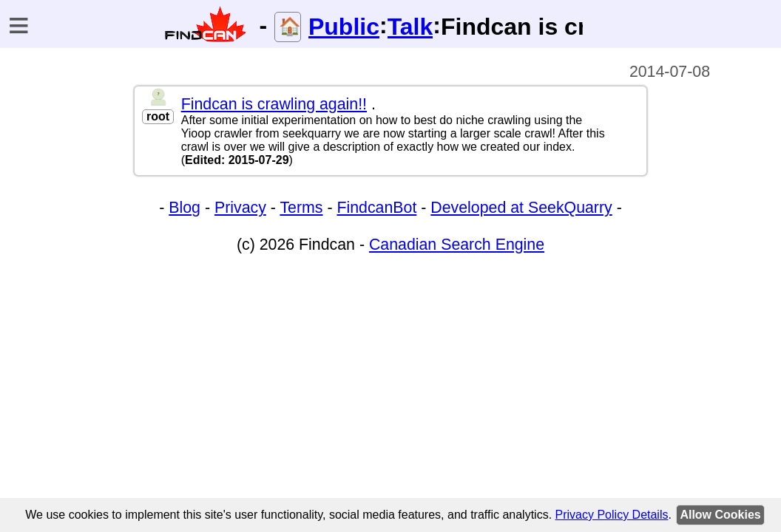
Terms (301, 208)
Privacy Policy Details (612, 515)
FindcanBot (376, 208)
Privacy (240, 208)
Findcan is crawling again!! (274, 104)
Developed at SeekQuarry (521, 208)
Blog (185, 208)
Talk (410, 27)
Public (344, 27)
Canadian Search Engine (457, 245)
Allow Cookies (720, 515)
